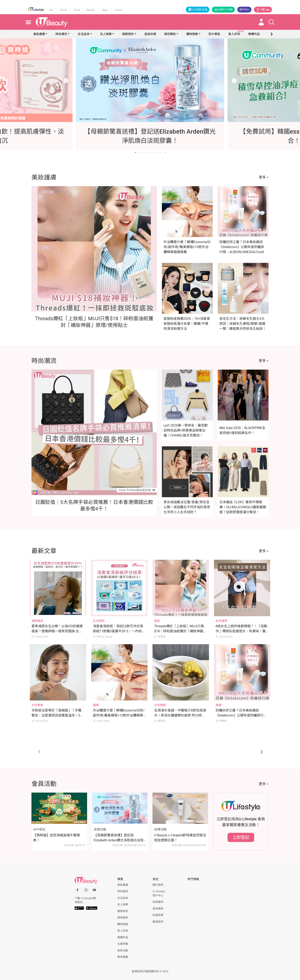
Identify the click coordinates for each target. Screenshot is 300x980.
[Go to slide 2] (140, 152)
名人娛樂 (106, 34)
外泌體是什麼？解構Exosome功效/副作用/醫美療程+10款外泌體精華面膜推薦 (187, 247)
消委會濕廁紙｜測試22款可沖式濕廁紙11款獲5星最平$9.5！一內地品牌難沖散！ (119, 631)
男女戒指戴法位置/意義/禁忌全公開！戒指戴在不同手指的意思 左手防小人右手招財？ (187, 507)
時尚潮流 (61, 34)
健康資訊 (128, 34)
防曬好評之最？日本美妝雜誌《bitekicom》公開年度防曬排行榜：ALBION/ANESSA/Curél (242, 247)
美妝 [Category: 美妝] (157, 621)
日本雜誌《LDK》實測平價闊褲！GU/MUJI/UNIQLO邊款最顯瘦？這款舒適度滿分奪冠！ (243, 507)
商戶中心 (244, 10)
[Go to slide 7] (160, 152)
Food (77, 10)
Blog (105, 10)
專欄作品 (123, 937)
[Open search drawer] (271, 22)
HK (51, 10)
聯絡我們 (158, 922)
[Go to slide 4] (148, 152)
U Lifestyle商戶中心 (159, 893)
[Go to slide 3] (144, 152)
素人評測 (123, 931)
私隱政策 (158, 915)
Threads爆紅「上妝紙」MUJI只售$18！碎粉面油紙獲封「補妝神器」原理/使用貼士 (180, 631)
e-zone (118, 10)
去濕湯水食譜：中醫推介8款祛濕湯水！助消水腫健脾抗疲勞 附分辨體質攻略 (180, 715)
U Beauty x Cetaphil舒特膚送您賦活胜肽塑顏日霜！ (180, 838)
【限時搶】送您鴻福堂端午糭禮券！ (56, 838)
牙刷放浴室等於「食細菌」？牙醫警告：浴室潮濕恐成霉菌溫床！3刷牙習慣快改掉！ (57, 715)
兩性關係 (170, 34)
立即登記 (241, 837)
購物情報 (192, 34)
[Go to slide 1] (135, 152)
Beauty (91, 10)
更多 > (264, 177)
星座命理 (150, 34)
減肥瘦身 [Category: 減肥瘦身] (37, 621)
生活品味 (84, 34)
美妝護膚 (39, 34)
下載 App (263, 10)
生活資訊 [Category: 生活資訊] (99, 621)
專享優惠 (123, 957)
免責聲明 (158, 902)
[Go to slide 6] (156, 152)
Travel (63, 10)
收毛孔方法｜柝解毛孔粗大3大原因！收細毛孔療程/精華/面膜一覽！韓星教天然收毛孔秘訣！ (243, 324)
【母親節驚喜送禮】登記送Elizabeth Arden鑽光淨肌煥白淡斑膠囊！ (119, 838)
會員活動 (123, 951)
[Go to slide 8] (165, 152)
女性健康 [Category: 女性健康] (221, 621)
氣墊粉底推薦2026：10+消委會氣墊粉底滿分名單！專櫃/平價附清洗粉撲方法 (187, 324)
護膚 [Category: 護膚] (96, 705)
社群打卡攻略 (223, 10)
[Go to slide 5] (152, 152)
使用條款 (158, 909)
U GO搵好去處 (198, 10)
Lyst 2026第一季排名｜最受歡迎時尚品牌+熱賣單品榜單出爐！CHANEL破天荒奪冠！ (186, 430)
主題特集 (123, 944)
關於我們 (158, 885)
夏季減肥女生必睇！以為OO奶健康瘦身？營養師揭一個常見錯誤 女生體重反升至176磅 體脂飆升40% (57, 631)
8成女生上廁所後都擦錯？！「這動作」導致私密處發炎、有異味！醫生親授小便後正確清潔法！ (242, 631)
